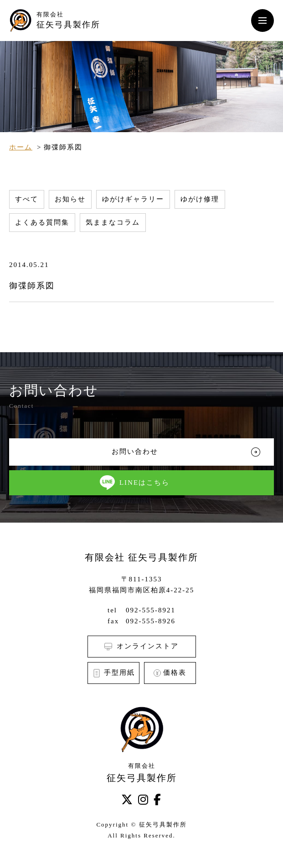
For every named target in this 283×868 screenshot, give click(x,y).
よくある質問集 (42, 222)
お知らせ (70, 199)
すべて (27, 199)
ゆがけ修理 (200, 199)
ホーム (21, 147)
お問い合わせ (135, 452)
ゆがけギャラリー (133, 199)
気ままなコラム (113, 222)
